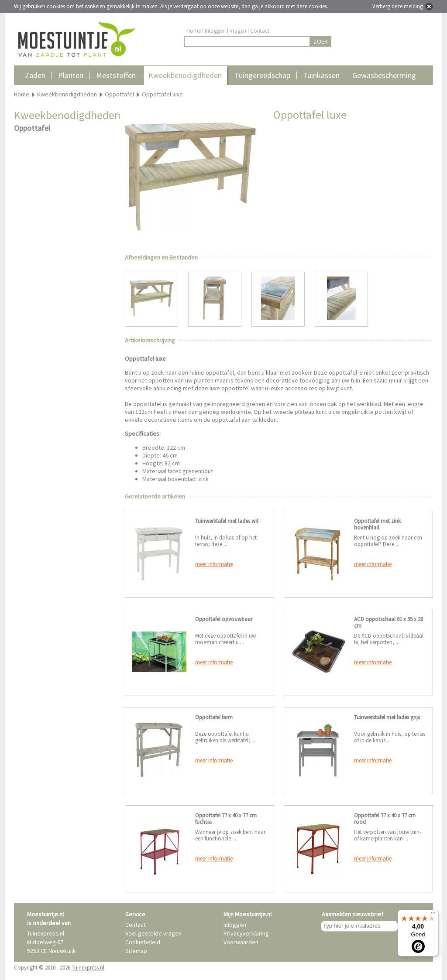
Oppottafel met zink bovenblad (377, 524)
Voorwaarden (241, 942)
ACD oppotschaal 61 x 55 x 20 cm (389, 622)
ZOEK (321, 41)
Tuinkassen (321, 75)
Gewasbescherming (384, 75)
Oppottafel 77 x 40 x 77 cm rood (385, 819)
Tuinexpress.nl (88, 968)
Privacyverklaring (246, 933)
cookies (318, 6)
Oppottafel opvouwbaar (224, 619)
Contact (260, 31)
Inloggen (215, 31)
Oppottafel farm (214, 717)
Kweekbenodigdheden (185, 75)
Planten (71, 75)
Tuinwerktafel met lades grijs (387, 717)
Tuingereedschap (262, 75)
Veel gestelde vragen (153, 933)
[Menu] (433, 915)
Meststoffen (116, 75)
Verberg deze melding (398, 6)
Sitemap (136, 951)
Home (194, 31)
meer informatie (214, 564)
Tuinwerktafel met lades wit (227, 521)
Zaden (35, 75)
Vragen (238, 31)
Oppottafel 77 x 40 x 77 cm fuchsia (226, 819)
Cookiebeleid (143, 942)
